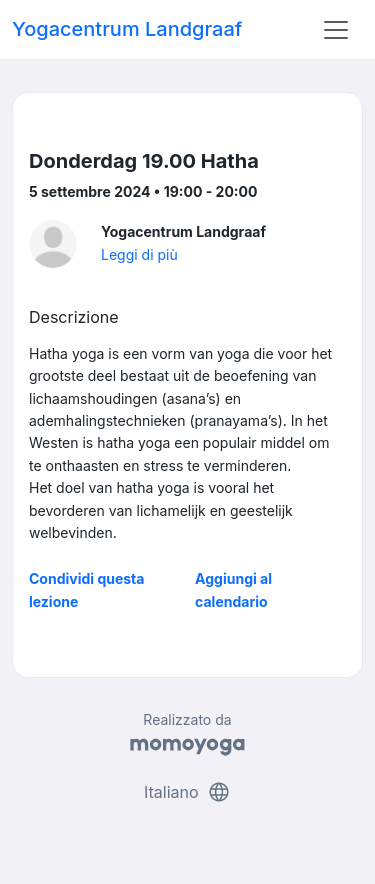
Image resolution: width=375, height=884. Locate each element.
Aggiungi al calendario (233, 589)
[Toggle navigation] (336, 30)
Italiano (187, 792)
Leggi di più (139, 254)
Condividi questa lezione (86, 589)
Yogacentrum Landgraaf (127, 29)
